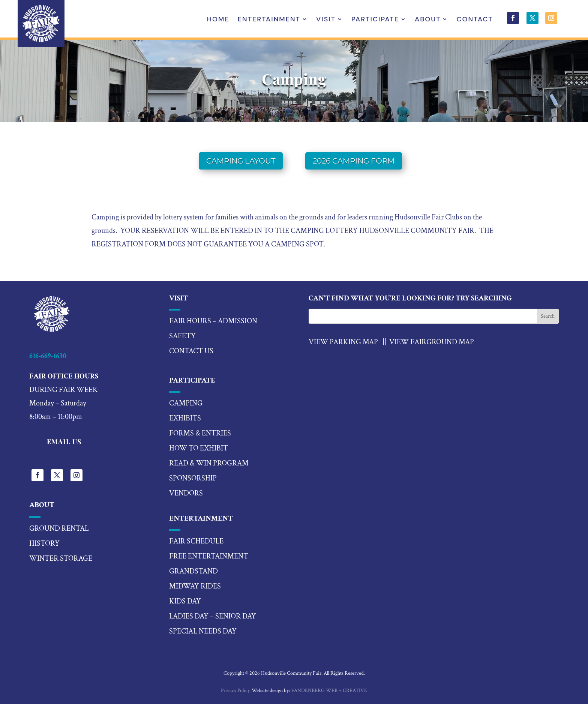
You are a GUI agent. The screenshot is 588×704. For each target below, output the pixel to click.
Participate (375, 20)
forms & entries (200, 433)
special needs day (203, 631)
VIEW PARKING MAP (343, 342)
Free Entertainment (209, 556)
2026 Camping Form (354, 161)
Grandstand (193, 571)
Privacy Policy (235, 690)
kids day (185, 601)
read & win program (209, 463)
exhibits (185, 418)
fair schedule (196, 541)
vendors (186, 493)
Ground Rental (59, 528)
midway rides (195, 586)
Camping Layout (241, 161)
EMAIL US (64, 441)
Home (218, 20)
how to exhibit (199, 448)
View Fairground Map (432, 342)
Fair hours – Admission (213, 321)
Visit (326, 20)
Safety (182, 336)
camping (186, 403)
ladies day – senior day (213, 616)
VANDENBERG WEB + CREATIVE (329, 690)
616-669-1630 (48, 356)
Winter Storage (61, 558)
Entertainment (269, 20)
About (428, 20)
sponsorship (193, 478)
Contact (475, 20)
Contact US (191, 351)
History (44, 543)
